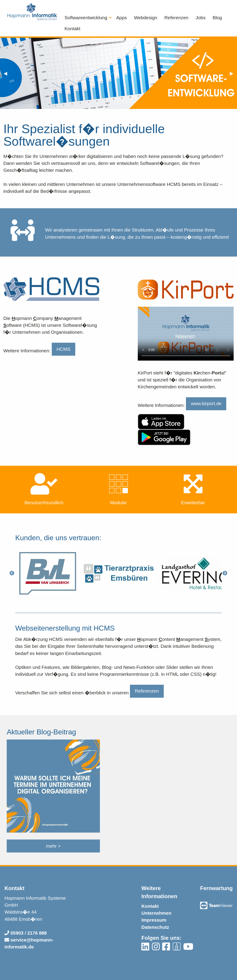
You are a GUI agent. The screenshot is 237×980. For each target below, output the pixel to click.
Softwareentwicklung (86, 18)
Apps (122, 18)
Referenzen (177, 18)
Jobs (200, 18)
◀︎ (7, 73)
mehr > (53, 846)
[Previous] (12, 573)
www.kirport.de (206, 403)
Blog (217, 18)
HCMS (64, 349)
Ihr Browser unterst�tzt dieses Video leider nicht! (186, 334)
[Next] (225, 573)
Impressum (154, 920)
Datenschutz (155, 927)
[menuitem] (87, 18)
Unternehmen (156, 913)
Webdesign (146, 18)
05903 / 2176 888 (26, 933)
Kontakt (72, 29)
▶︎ (233, 73)
